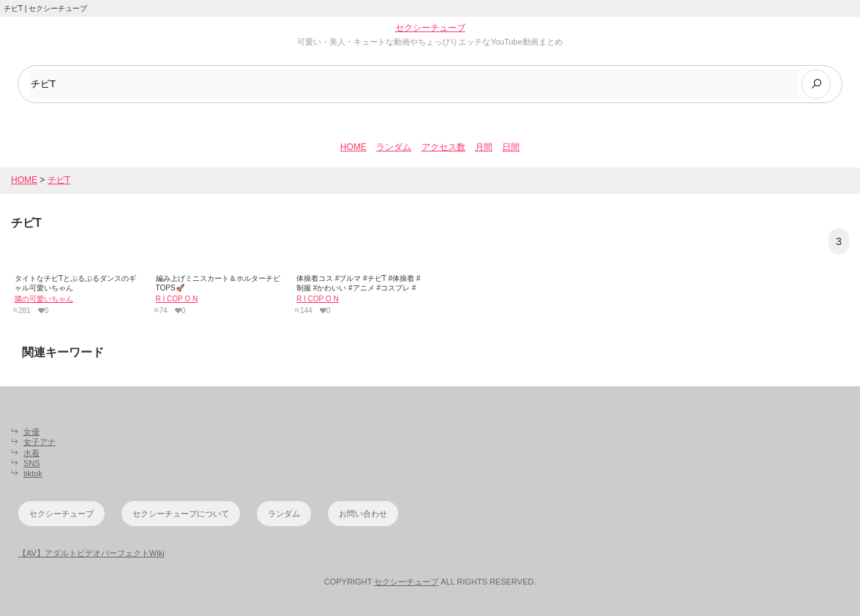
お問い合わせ (363, 514)
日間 (511, 147)
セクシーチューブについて (181, 514)
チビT (59, 180)
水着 (31, 453)
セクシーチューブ (430, 28)
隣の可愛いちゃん (44, 299)
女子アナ (40, 442)
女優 (31, 432)
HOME (354, 147)
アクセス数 (444, 147)
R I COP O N (177, 299)
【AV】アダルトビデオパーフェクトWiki (91, 553)
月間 (484, 147)
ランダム (394, 147)
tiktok (33, 473)
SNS (32, 463)
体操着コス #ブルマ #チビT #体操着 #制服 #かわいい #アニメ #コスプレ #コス (358, 288)
